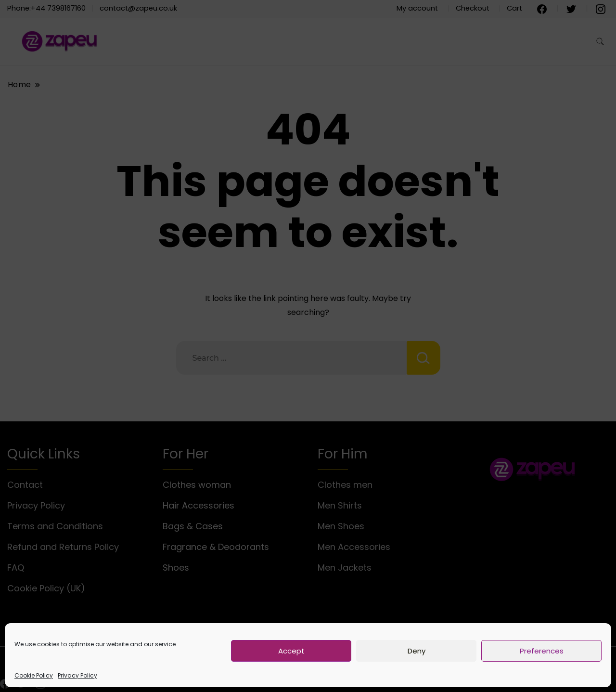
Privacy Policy (77, 675)
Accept (291, 651)
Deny (417, 651)
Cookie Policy (34, 675)
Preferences (542, 651)
